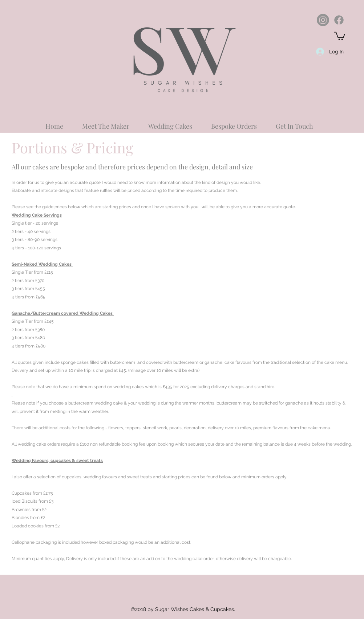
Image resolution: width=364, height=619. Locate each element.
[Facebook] (339, 20)
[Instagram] (323, 20)
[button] (340, 35)
